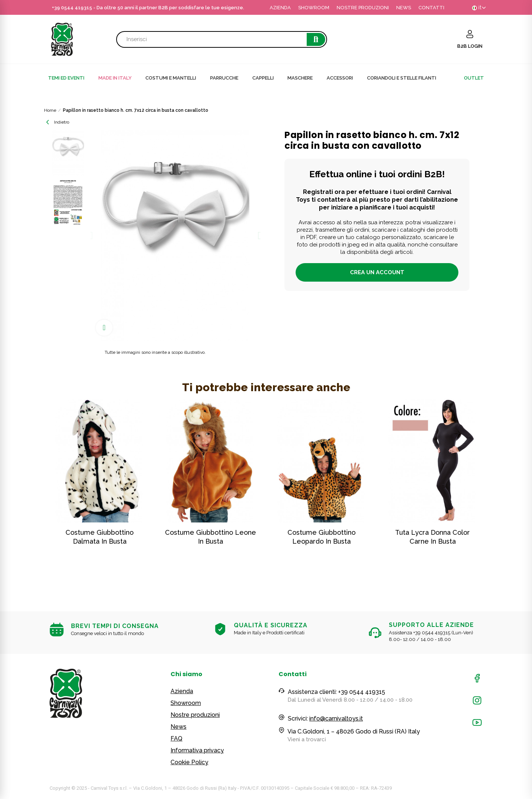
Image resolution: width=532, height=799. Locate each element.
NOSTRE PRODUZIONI (363, 8)
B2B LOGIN (470, 46)
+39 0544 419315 (72, 8)
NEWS (404, 8)
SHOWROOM (314, 8)
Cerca (316, 39)
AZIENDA (280, 8)
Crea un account (377, 272)
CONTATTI (431, 8)
